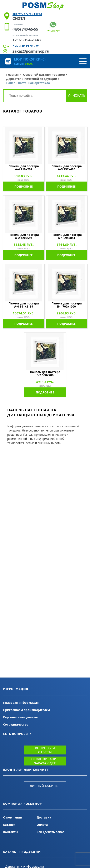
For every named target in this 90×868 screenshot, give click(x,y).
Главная (12, 75)
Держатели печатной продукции (32, 79)
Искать (79, 96)
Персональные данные (20, 717)
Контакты (11, 832)
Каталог (9, 825)
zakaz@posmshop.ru (31, 51)
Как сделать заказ (51, 832)
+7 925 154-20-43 (27, 40)
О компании (13, 817)
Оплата (42, 825)
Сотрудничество (16, 724)
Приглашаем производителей (26, 710)
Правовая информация (21, 703)
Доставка (44, 817)
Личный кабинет (26, 46)
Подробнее (24, 186)
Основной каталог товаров (44, 75)
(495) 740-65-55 (25, 29)
